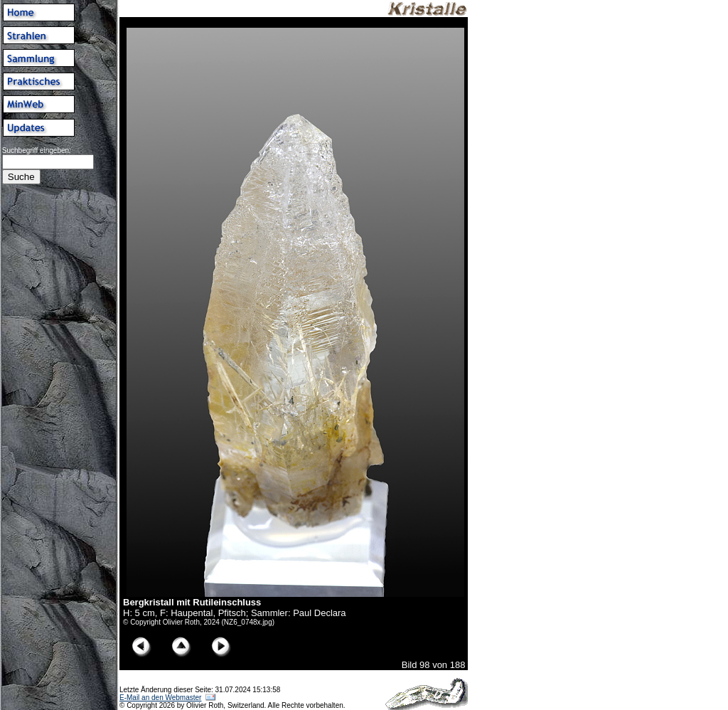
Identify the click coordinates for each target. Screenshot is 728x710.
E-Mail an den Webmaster (160, 698)
